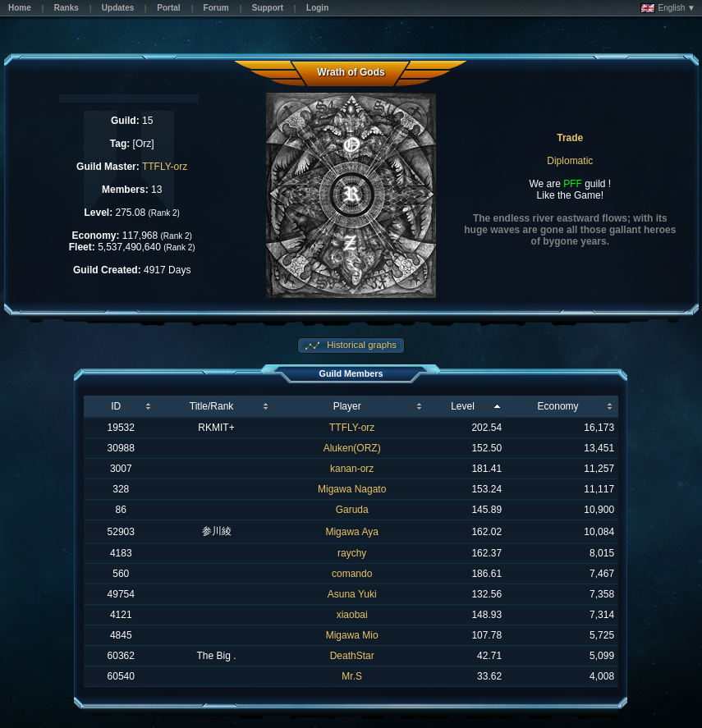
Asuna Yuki (352, 594)
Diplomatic (570, 161)
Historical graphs (360, 345)
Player (347, 406)
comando (352, 574)
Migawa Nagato (352, 489)
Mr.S (352, 676)
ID (116, 406)
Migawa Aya (351, 532)
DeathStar (352, 656)
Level (463, 406)
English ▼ (668, 8)
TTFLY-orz (165, 167)
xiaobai (352, 615)
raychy (352, 553)
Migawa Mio (352, 635)
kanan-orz (352, 469)
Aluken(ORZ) (352, 448)
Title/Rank (212, 406)
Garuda (352, 510)
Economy (558, 406)
